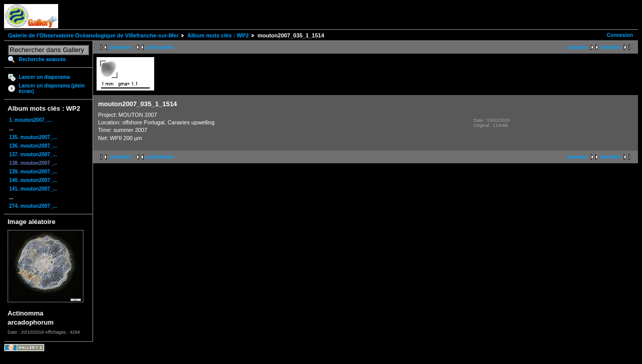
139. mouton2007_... (33, 172)
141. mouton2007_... (33, 189)
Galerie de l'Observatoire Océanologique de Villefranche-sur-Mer (93, 35)
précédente (160, 47)
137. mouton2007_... (33, 154)
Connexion (620, 35)
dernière (611, 47)
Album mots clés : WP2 (218, 35)
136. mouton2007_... (33, 146)
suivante (577, 47)
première (121, 47)
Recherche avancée (42, 59)
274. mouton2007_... (33, 206)
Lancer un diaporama (44, 77)
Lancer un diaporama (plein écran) (52, 88)
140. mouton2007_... (33, 180)
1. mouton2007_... (30, 120)
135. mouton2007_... (33, 137)
